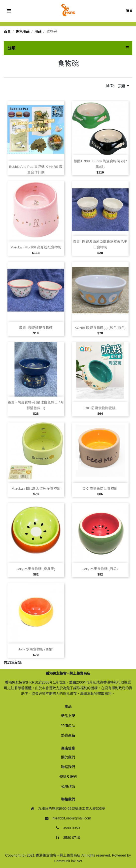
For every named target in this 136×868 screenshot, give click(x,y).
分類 (11, 48)
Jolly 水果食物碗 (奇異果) (36, 569)
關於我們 (68, 757)
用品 (38, 31)
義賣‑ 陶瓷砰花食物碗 (36, 328)
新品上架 (68, 716)
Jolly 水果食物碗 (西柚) (36, 649)
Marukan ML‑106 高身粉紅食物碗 (36, 247)
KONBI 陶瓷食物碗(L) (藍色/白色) (100, 328)
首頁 (7, 31)
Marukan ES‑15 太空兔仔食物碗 (36, 489)
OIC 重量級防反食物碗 (100, 489)
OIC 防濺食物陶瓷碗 (100, 408)
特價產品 (68, 726)
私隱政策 (68, 786)
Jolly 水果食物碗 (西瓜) (100, 569)
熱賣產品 (68, 735)
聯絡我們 (68, 767)
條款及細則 (68, 777)
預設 (122, 86)
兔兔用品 (23, 31)
